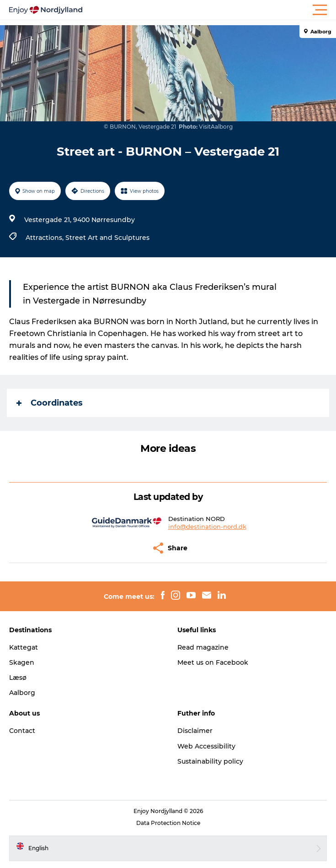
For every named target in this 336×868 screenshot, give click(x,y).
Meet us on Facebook (213, 662)
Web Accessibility (206, 746)
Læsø (18, 678)
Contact (22, 731)
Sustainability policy (210, 761)
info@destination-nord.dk (207, 526)
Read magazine (203, 647)
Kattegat (24, 647)
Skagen (22, 662)
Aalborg (22, 693)
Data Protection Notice (168, 823)
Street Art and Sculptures (107, 238)
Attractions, (45, 238)
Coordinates (50, 403)
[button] (209, 10)
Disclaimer (195, 731)
